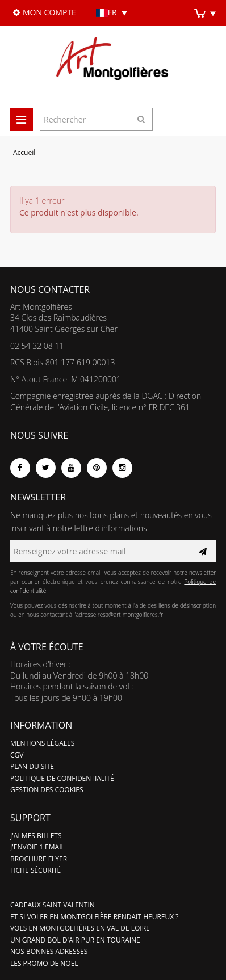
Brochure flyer (39, 859)
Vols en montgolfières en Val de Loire (80, 928)
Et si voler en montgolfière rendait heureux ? (95, 917)
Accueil (24, 152)
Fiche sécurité (35, 870)
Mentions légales (42, 743)
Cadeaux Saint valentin (53, 905)
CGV (17, 755)
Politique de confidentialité (62, 778)
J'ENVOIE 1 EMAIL (37, 847)
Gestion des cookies (47, 790)
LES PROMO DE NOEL (44, 963)
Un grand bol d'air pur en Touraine (75, 940)
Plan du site (32, 766)
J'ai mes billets (36, 836)
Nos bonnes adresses (49, 951)
